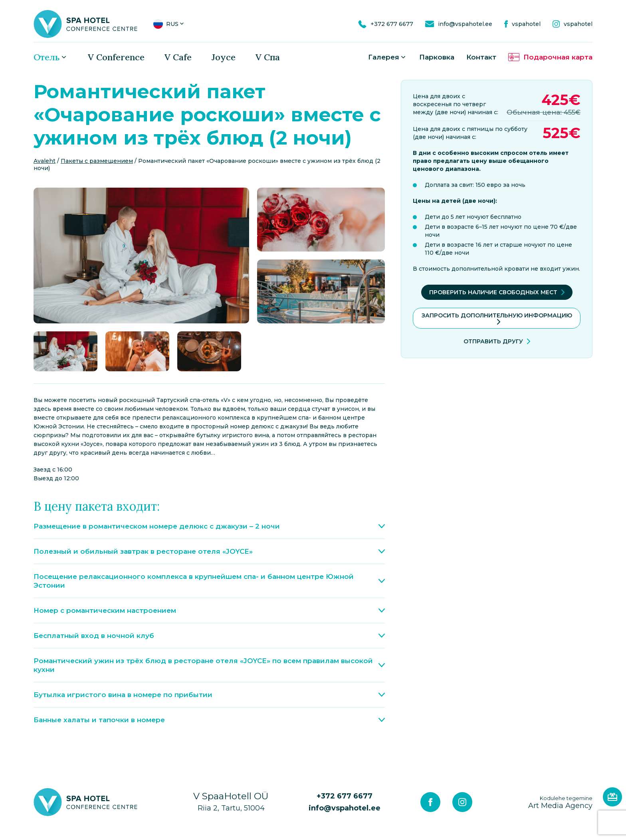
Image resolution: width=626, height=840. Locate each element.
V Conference (116, 57)
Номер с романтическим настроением (209, 610)
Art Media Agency (560, 802)
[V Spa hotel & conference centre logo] (85, 24)
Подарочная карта (558, 57)
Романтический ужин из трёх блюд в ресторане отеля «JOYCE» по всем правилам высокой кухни (209, 665)
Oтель (47, 57)
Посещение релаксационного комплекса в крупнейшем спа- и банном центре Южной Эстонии (209, 581)
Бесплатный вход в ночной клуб (209, 636)
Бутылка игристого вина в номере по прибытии (209, 695)
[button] (169, 24)
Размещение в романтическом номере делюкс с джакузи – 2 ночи (209, 526)
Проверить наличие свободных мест (493, 292)
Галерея (384, 57)
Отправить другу (493, 341)
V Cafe (178, 57)
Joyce (224, 57)
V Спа (268, 57)
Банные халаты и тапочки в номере (209, 720)
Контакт (481, 57)
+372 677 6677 (345, 796)
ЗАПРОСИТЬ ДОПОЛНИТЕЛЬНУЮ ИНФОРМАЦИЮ (497, 315)
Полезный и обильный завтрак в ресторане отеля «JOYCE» (209, 551)
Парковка (437, 57)
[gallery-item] (141, 256)
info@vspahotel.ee (345, 808)
